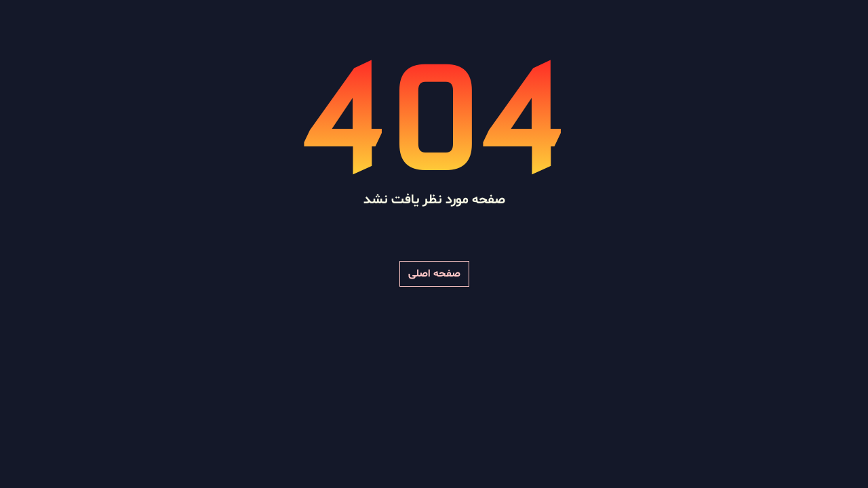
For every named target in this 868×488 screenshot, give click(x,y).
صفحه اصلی (434, 274)
